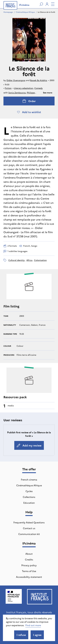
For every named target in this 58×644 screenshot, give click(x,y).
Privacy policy (29, 565)
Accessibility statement (29, 577)
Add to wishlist (29, 112)
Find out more (33, 625)
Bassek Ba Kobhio (39, 80)
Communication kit (29, 534)
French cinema (29, 479)
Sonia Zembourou (17, 93)
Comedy (39, 88)
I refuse (21, 635)
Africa (29, 260)
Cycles (29, 491)
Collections (29, 497)
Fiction (8, 88)
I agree (37, 635)
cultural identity (17, 260)
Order (29, 101)
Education (29, 503)
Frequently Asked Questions (29, 522)
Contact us (29, 528)
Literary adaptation (24, 88)
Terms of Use (29, 571)
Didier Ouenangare (16, 80)
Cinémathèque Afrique (25, 12)
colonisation (40, 260)
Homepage (8, 12)
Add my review (29, 445)
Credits (29, 559)
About (29, 554)
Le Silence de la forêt (46, 12)
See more (48, 93)
